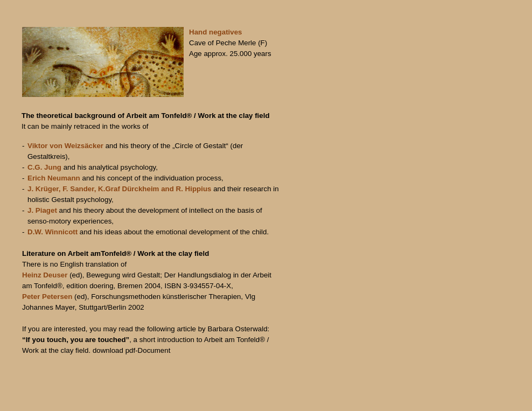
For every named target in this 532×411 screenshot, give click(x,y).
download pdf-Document (131, 350)
